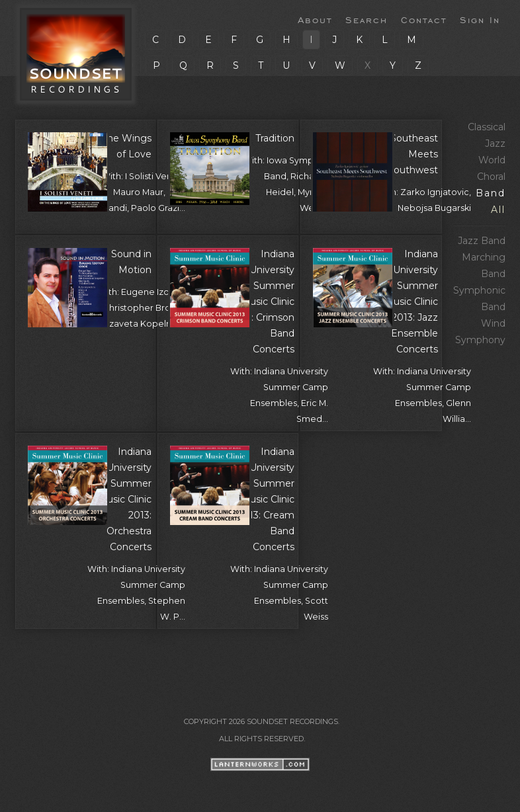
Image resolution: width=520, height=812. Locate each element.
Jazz (495, 143)
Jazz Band (482, 241)
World (492, 160)
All (498, 210)
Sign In (480, 19)
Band (491, 193)
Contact (424, 19)
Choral (491, 177)
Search (367, 19)
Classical (487, 127)
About (315, 19)
